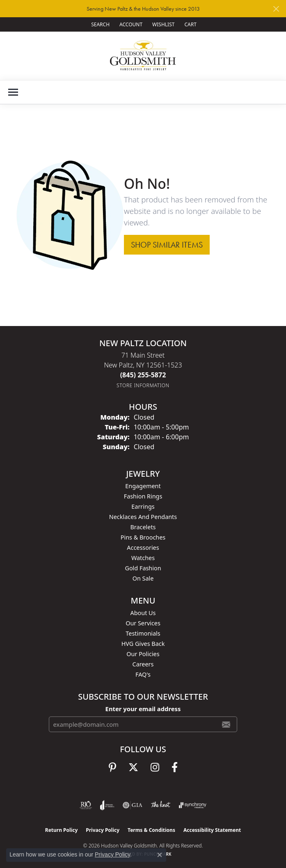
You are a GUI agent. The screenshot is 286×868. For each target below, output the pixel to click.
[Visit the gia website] (133, 805)
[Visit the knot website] (161, 805)
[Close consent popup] (160, 855)
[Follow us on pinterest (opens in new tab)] (112, 767)
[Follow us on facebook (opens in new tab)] (175, 767)
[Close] (276, 9)
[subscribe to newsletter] (226, 724)
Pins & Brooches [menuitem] (143, 537)
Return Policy (62, 830)
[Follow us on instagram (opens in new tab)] (155, 767)
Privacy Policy (103, 830)
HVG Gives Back (143, 644)
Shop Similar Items (167, 245)
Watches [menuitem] (143, 558)
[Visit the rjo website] (86, 805)
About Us (143, 613)
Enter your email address (143, 709)
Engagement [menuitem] (143, 486)
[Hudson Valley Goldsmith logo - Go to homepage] (143, 56)
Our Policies (143, 654)
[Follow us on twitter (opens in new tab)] (133, 767)
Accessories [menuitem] (143, 548)
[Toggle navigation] (13, 92)
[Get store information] (143, 385)
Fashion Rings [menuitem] (143, 496)
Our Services (143, 623)
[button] (100, 24)
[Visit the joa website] (107, 805)
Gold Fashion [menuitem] (143, 568)
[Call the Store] (143, 375)
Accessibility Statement (212, 830)
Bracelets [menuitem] (143, 527)
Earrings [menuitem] (143, 506)
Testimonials (143, 633)
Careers (143, 664)
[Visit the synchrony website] (192, 805)
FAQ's (143, 674)
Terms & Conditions (151, 830)
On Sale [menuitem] (143, 578)
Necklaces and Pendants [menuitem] (143, 517)
